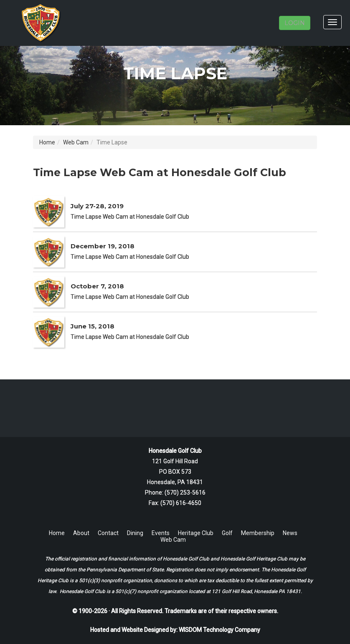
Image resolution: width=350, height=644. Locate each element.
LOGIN (295, 23)
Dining (135, 533)
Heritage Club (196, 533)
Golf (227, 533)
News (290, 533)
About (81, 533)
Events (161, 533)
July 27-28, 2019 (97, 206)
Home (47, 142)
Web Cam (76, 142)
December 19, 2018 (103, 246)
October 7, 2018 (97, 286)
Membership (258, 533)
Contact (108, 533)
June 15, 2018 (93, 326)
